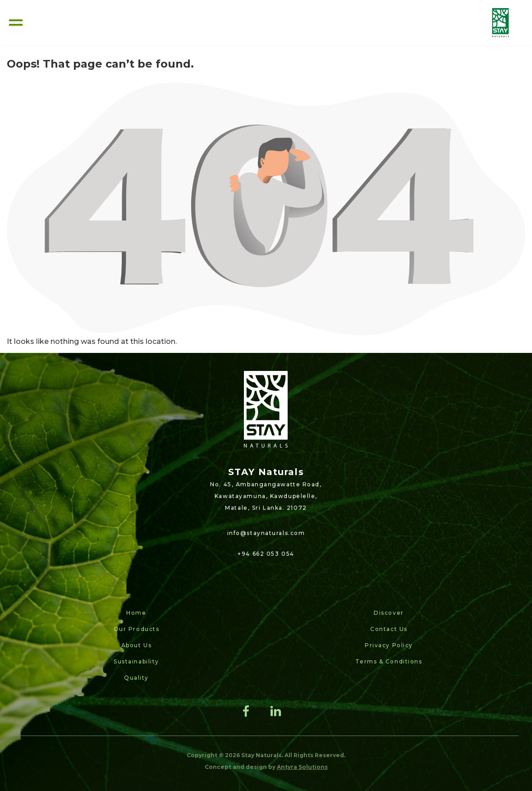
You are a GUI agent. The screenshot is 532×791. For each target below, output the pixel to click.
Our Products (137, 629)
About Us (136, 645)
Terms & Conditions (389, 661)
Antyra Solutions (302, 767)
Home (136, 613)
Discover (389, 613)
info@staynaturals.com (266, 533)
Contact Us (389, 629)
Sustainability (136, 661)
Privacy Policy (389, 645)
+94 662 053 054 (266, 554)
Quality (136, 678)
